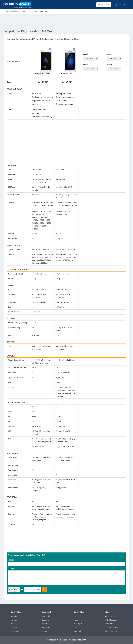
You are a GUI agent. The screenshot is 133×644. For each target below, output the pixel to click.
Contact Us (109, 624)
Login (120, 5)
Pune (13, 624)
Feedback (114, 620)
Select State (104, 5)
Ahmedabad (47, 628)
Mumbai (14, 620)
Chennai (14, 628)
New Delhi (46, 616)
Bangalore (14, 616)
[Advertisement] (66, 21)
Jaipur (44, 631)
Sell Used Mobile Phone (16, 12)
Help (107, 620)
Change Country (111, 631)
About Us (108, 616)
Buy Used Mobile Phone (40, 12)
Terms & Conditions (112, 628)
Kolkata (45, 624)
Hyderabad (15, 631)
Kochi (76, 628)
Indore (76, 620)
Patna (76, 616)
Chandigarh (78, 624)
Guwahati (77, 631)
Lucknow (46, 620)
